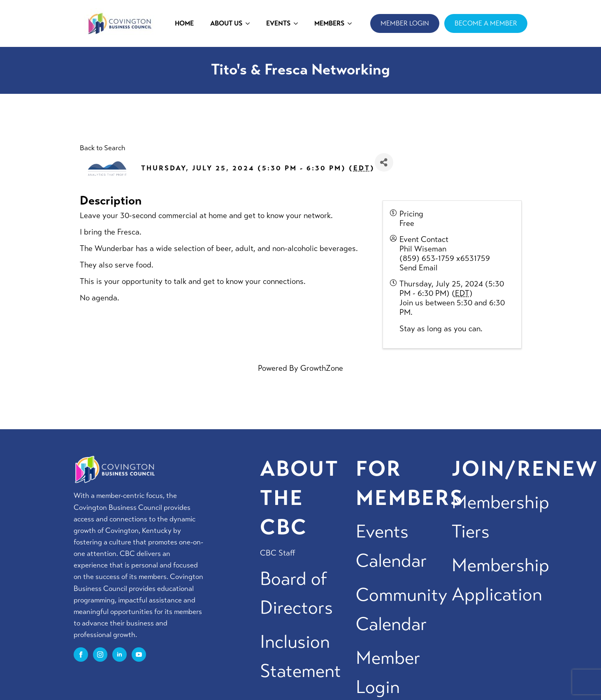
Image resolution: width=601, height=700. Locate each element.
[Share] (384, 162)
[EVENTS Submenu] (298, 23)
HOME (184, 23)
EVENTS (278, 23)
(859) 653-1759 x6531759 (445, 258)
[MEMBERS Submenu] (352, 23)
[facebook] (81, 655)
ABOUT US (226, 23)
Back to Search (102, 148)
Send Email (419, 268)
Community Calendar (401, 609)
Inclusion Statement (300, 656)
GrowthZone (322, 368)
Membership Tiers (500, 517)
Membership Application (500, 580)
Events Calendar (391, 546)
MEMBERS (329, 23)
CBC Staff (278, 553)
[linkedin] (120, 655)
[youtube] (139, 655)
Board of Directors (296, 593)
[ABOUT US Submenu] (250, 23)
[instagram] (100, 655)
